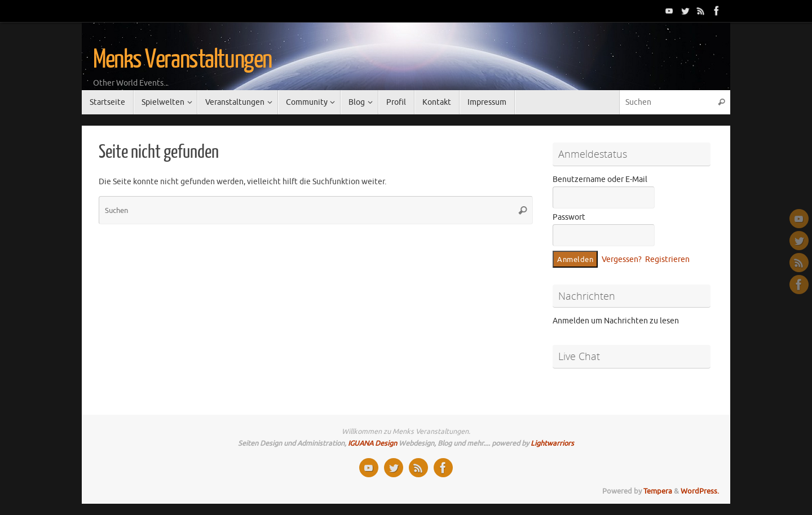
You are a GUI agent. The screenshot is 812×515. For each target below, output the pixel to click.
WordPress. (700, 491)
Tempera (658, 491)
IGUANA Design (372, 443)
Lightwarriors (552, 443)
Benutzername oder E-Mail (600, 179)
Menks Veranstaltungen (182, 60)
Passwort (569, 217)
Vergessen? (622, 259)
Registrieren (667, 259)
